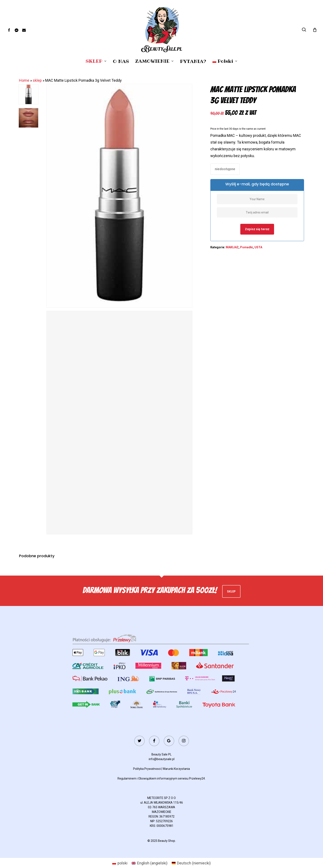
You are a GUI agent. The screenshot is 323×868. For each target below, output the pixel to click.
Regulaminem (127, 778)
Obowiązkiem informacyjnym (158, 778)
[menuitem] (225, 61)
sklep (37, 80)
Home (24, 80)
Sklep (231, 591)
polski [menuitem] (122, 863)
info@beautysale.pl (162, 759)
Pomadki (247, 247)
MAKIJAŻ (232, 247)
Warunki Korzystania (176, 769)
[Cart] (315, 30)
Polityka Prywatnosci (147, 769)
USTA (258, 247)
